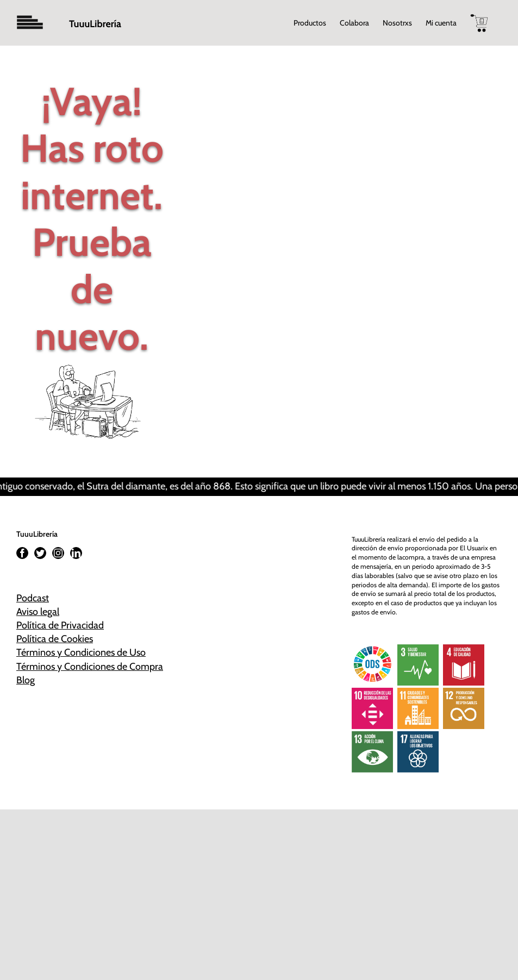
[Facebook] (22, 553)
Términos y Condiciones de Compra (90, 667)
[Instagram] (58, 553)
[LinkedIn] (76, 553)
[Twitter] (40, 553)
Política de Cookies (55, 639)
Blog (26, 680)
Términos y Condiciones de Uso (81, 652)
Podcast (33, 598)
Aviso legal (38, 612)
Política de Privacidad (60, 625)
